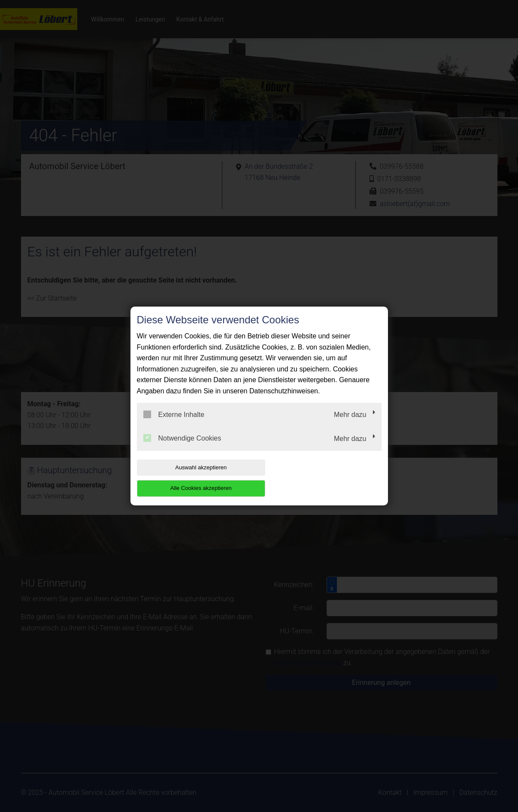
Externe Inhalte (174, 425)
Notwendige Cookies (182, 449)
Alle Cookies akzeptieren (326, 478)
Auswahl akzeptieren (192, 478)
